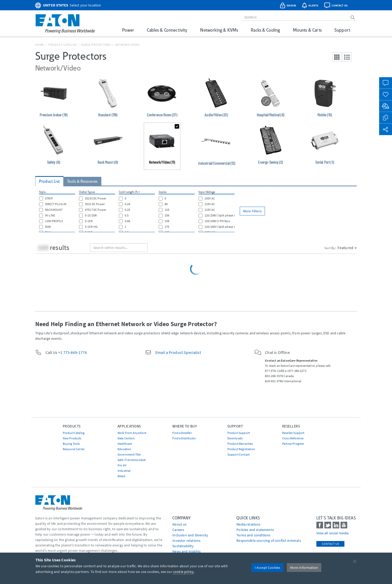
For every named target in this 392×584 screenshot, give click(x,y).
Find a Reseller (182, 433)
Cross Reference (293, 438)
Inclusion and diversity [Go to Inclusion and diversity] (190, 535)
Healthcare (125, 444)
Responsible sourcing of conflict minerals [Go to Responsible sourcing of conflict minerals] (269, 541)
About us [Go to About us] (179, 524)
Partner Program (293, 444)
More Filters (252, 211)
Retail (121, 476)
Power (128, 30)
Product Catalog (63, 45)
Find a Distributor (184, 438)
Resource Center (74, 449)
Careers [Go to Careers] (178, 530)
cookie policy (183, 572)
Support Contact (238, 454)
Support (342, 30)
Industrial (124, 471)
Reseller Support (293, 433)
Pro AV (122, 465)
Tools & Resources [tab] (82, 181)
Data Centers (126, 438)
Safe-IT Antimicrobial (132, 460)
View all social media (332, 533)
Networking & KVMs (219, 30)
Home (40, 45)
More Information (304, 568)
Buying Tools (71, 444)
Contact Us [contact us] (330, 544)
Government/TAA (129, 454)
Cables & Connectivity (167, 30)
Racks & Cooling (265, 30)
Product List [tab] (49, 181)
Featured (347, 248)
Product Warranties (240, 444)
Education (124, 449)
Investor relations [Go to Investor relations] (186, 541)
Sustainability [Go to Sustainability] (183, 546)
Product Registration (241, 449)
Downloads (235, 438)
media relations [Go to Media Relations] (248, 524)
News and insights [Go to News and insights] (186, 551)
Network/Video (127, 45)
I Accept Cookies (268, 568)
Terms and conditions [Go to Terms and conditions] (253, 535)
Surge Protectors (96, 45)
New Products (72, 438)
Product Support (239, 433)
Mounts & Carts (307, 30)
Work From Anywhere (132, 433)
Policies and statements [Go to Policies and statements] (255, 530)
